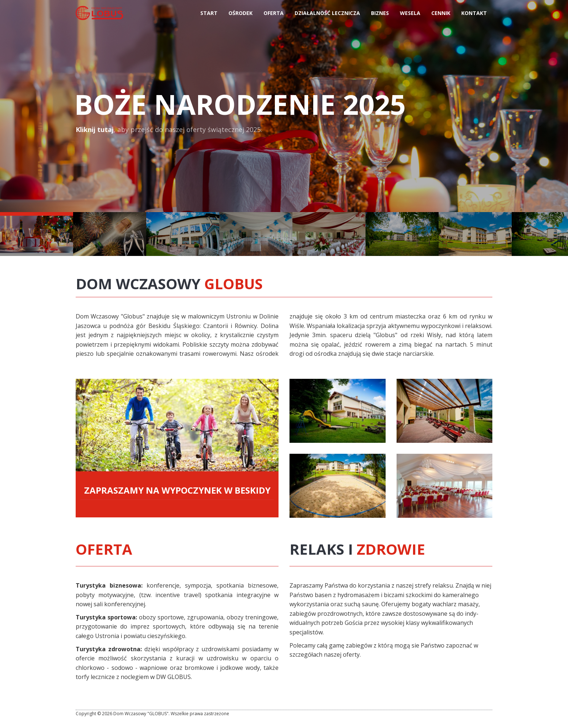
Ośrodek (241, 15)
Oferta (274, 15)
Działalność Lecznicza (327, 15)
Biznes (380, 15)
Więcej (338, 411)
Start (209, 15)
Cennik (441, 15)
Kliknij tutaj (95, 129)
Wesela (410, 15)
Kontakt (474, 15)
